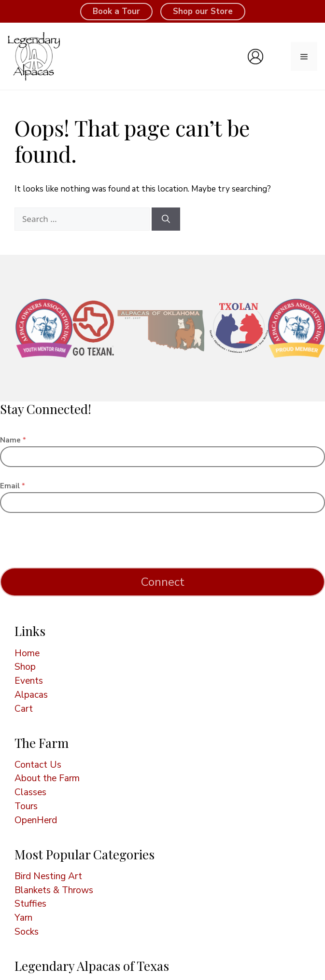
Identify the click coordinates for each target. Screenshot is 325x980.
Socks (27, 932)
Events (29, 681)
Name (13, 440)
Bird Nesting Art (48, 876)
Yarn (23, 918)
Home (27, 653)
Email (13, 486)
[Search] (166, 219)
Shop (25, 667)
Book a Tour (116, 11)
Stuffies (30, 904)
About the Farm (47, 778)
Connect (163, 582)
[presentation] (73, 561)
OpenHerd (36, 820)
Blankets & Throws (54, 890)
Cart (24, 709)
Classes (30, 792)
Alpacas (31, 695)
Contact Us (38, 765)
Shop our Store (203, 11)
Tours (26, 806)
